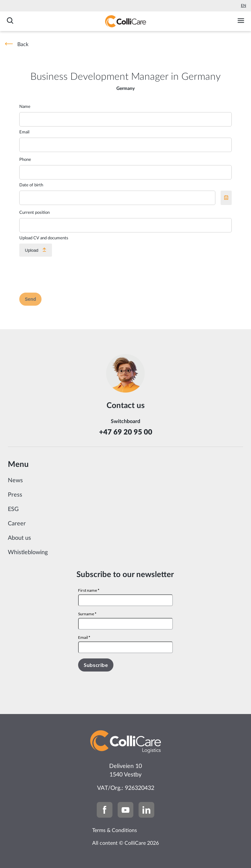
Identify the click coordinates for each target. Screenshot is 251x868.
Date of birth (31, 185)
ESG (13, 509)
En (243, 6)
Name (25, 107)
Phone (25, 160)
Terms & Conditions (115, 830)
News (15, 481)
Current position (34, 213)
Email (24, 132)
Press (15, 495)
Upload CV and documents (44, 238)
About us (19, 538)
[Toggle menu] (241, 21)
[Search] (10, 21)
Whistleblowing (28, 553)
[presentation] (69, 275)
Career (17, 524)
